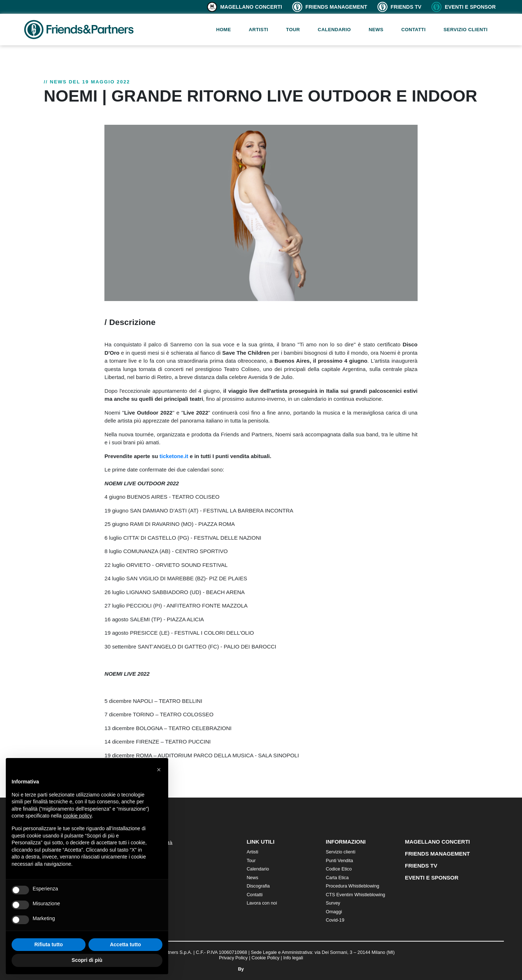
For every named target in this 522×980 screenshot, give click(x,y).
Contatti (413, 30)
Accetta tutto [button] (125, 944)
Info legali (293, 958)
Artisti (258, 30)
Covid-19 (335, 920)
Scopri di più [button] (87, 960)
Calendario (334, 30)
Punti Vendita (339, 860)
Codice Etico (339, 869)
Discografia (258, 886)
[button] (159, 770)
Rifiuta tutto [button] (49, 944)
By (261, 969)
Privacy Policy (233, 958)
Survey (333, 903)
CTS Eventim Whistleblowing (356, 895)
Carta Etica (337, 878)
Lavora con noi (262, 903)
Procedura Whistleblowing (353, 886)
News (376, 30)
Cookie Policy (266, 958)
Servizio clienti (465, 30)
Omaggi (334, 912)
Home (223, 30)
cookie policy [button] (77, 816)
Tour (293, 30)
